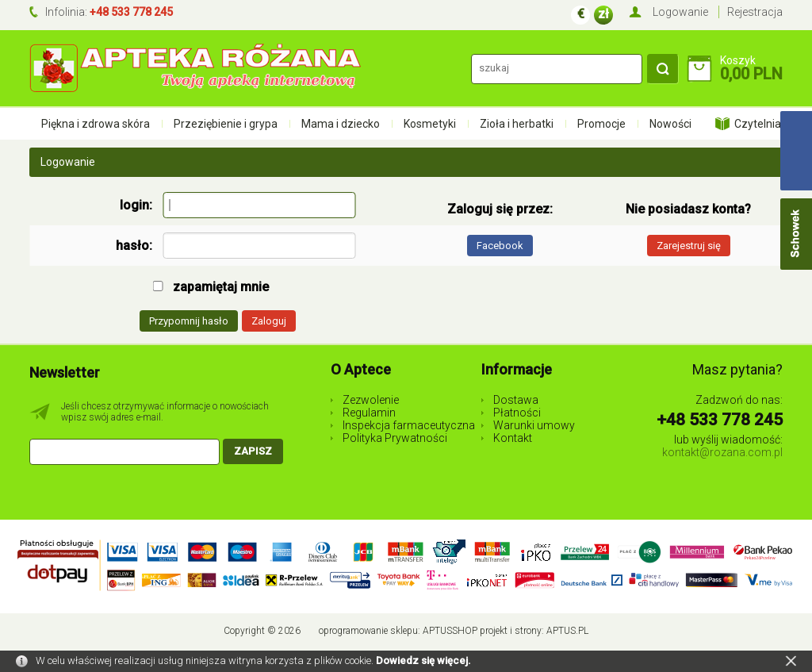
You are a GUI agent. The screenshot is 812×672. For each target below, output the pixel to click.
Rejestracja (755, 12)
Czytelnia (758, 124)
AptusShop (450, 631)
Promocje (601, 124)
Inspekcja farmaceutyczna (409, 425)
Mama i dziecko (341, 124)
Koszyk (738, 60)
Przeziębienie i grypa (226, 124)
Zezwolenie (371, 400)
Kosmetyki (430, 124)
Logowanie (680, 12)
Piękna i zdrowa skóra (96, 124)
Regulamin (369, 413)
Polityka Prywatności (395, 438)
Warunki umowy (534, 425)
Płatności (517, 413)
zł (603, 14)
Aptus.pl (567, 631)
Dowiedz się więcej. (423, 660)
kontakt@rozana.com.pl (722, 452)
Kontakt (513, 438)
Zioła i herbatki (517, 124)
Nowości (670, 124)
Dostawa (516, 400)
